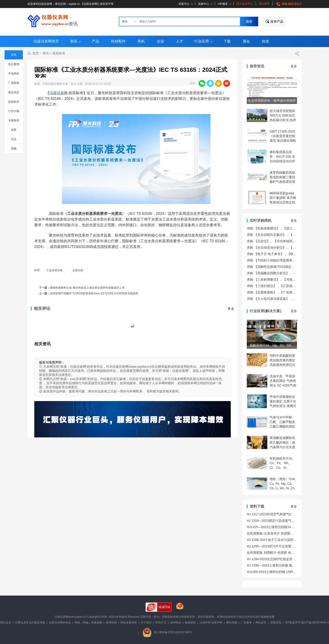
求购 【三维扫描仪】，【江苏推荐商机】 (276, 286)
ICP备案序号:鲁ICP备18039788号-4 (307, 623)
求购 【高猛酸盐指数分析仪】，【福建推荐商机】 (282, 273)
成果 (14, 130)
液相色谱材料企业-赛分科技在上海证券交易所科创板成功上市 (87, 288)
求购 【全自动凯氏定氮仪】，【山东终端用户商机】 (284, 235)
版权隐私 (190, 623)
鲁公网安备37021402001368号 (167, 632)
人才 (180, 41)
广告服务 (246, 623)
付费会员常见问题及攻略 (30, 623)
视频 (14, 149)
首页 (36, 53)
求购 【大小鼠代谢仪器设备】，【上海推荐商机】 (282, 299)
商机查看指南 (129, 623)
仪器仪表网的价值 (60, 623)
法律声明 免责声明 (211, 623)
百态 (14, 139)
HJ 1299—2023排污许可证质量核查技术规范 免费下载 (285, 546)
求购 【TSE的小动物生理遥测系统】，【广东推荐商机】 (287, 260)
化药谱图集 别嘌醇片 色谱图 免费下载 (274, 553)
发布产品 (277, 21)
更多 (294, 66)
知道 (265, 41)
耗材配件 (118, 41)
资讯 (73, 24)
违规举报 (276, 623)
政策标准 (14, 102)
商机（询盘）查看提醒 (88, 623)
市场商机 (14, 74)
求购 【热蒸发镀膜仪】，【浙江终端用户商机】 (281, 228)
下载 (227, 41)
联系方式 (161, 623)
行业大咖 (14, 111)
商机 (141, 41)
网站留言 (261, 623)
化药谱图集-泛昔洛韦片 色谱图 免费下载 (275, 533)
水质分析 (78, 270)
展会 (246, 41)
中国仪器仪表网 (52, 84)
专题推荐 (14, 120)
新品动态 (14, 92)
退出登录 (264, 4)
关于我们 (146, 623)
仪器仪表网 (58, 93)
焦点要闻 (14, 64)
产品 (96, 41)
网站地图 (232, 623)
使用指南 (111, 623)
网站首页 (6, 623)
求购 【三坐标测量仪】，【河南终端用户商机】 (281, 279)
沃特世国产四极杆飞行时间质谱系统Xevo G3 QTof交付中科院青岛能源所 (94, 293)
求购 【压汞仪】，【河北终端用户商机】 (276, 241)
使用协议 (176, 623)
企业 (160, 41)
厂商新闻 (14, 83)
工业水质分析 (55, 270)
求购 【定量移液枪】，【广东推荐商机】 (276, 292)
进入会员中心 (245, 4)
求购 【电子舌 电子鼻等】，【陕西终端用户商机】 (283, 254)
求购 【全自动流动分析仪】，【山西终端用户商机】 (284, 247)
